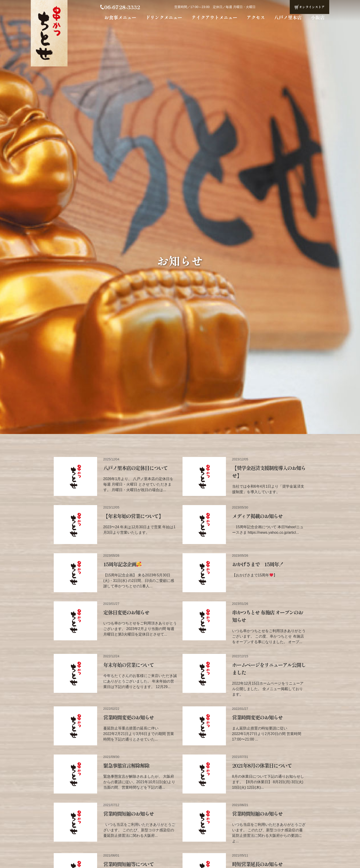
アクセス (256, 17)
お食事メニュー (120, 17)
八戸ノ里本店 (288, 17)
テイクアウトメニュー (214, 17)
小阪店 (318, 17)
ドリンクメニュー (164, 17)
